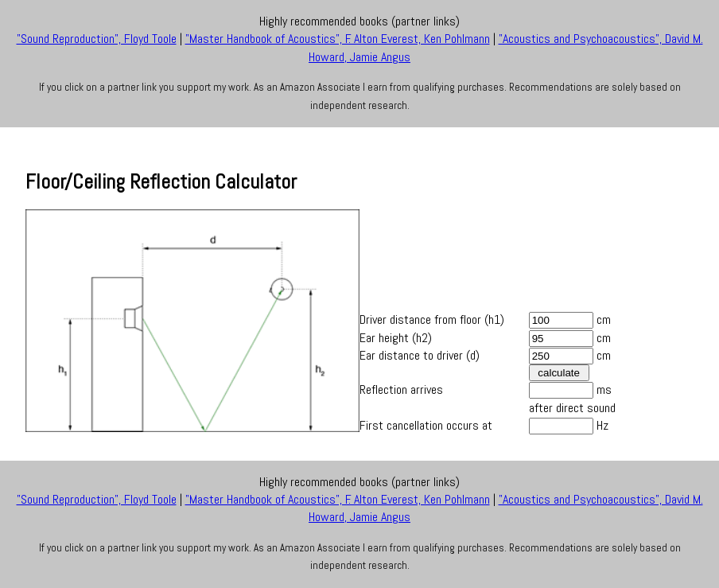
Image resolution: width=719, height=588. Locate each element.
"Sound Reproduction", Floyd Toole (97, 39)
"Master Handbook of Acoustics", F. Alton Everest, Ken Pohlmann (338, 39)
